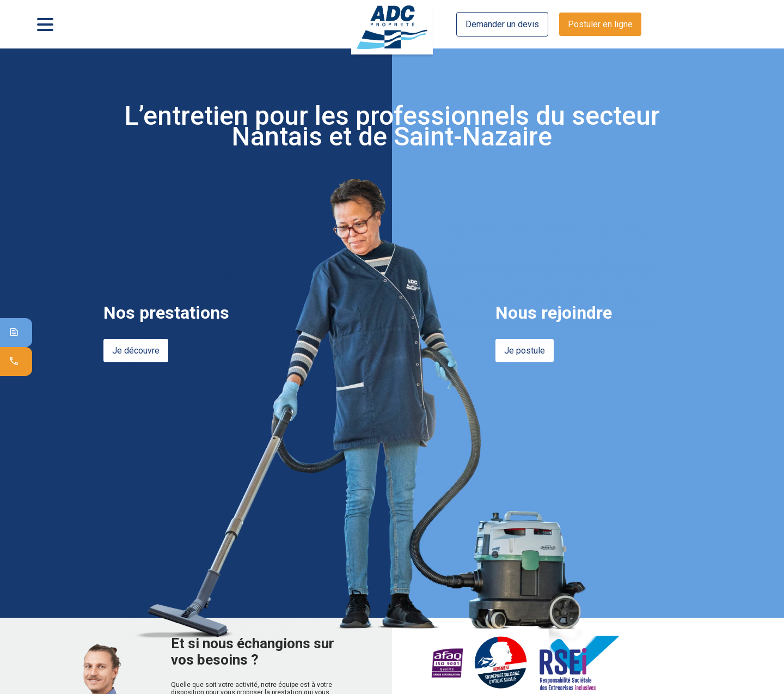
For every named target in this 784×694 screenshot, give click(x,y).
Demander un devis (502, 24)
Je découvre (136, 351)
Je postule (525, 351)
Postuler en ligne (600, 24)
